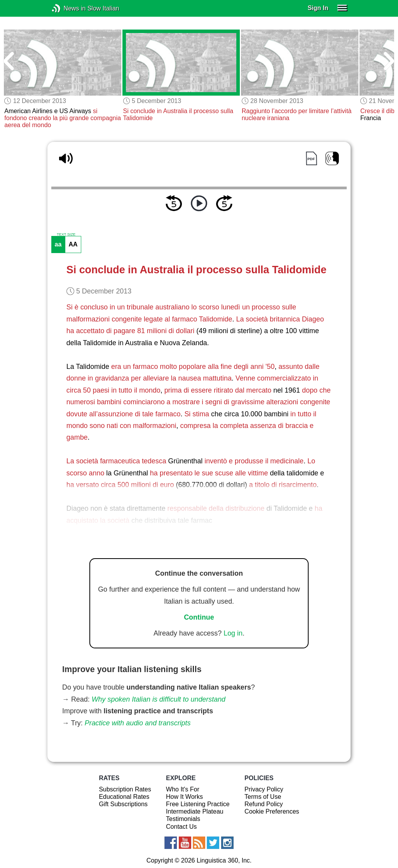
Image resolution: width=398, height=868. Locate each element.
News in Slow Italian (68, 8)
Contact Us (181, 827)
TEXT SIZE (66, 234)
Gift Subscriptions (123, 804)
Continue (199, 617)
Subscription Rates (125, 789)
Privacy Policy (264, 789)
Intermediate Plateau (195, 811)
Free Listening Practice (198, 804)
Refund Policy (264, 804)
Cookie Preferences (272, 811)
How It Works (184, 797)
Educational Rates (124, 797)
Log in (233, 633)
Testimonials (183, 819)
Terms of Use (263, 797)
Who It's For (183, 789)
